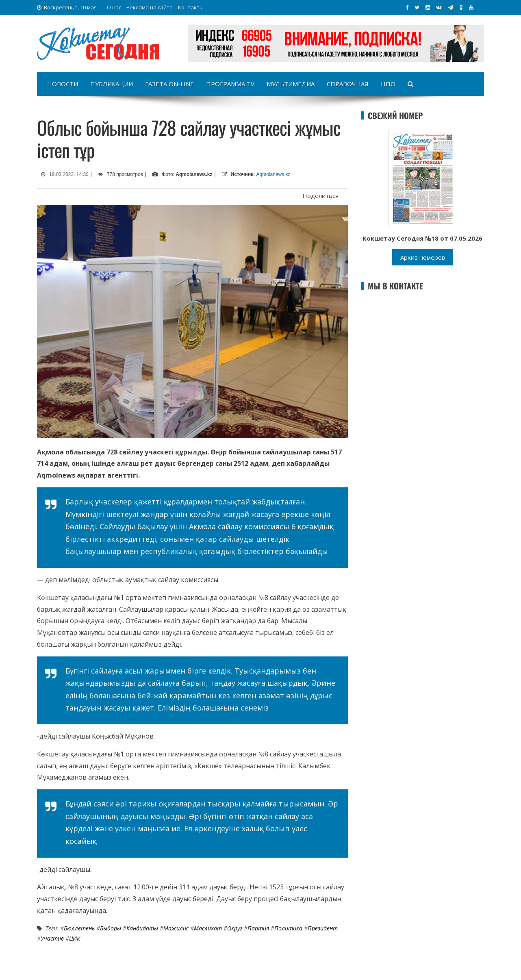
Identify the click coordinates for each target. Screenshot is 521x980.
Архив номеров (423, 257)
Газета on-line (169, 84)
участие (52, 938)
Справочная (348, 84)
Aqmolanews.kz (274, 174)
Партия (258, 928)
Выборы (111, 928)
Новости (63, 84)
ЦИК (75, 938)
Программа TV (230, 84)
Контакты (191, 7)
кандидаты (142, 928)
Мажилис (176, 928)
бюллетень (79, 928)
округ (235, 928)
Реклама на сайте (150, 7)
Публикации (112, 84)
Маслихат (208, 928)
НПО (388, 84)
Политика (288, 928)
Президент (323, 928)
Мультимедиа (291, 84)
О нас (114, 7)
